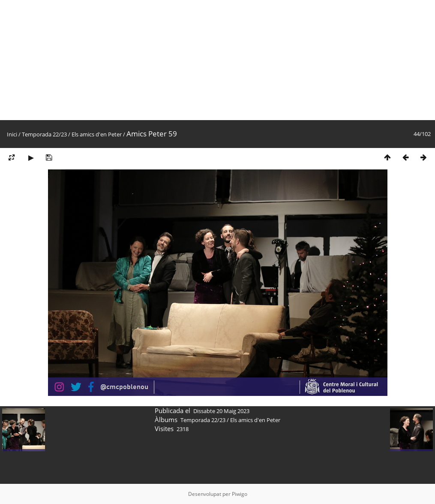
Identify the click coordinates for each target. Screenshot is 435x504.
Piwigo (240, 494)
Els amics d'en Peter (97, 134)
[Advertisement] (217, 60)
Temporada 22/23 (44, 134)
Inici (12, 134)
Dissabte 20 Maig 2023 (221, 411)
